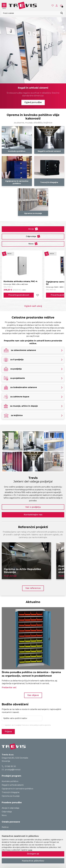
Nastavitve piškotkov (33, 861)
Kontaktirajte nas (33, 515)
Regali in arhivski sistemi (13, 785)
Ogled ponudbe (33, 102)
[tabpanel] (33, 63)
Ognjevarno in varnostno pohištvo (17, 789)
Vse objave (33, 695)
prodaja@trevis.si (11, 770)
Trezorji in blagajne (11, 792)
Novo (33, 244)
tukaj (30, 850)
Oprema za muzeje (11, 796)
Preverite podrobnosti (19, 295)
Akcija (33, 229)
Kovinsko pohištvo (10, 781)
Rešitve (5, 827)
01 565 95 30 (9, 766)
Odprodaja (33, 236)
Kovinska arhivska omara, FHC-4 (20, 281)
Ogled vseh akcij (33, 306)
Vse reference (33, 588)
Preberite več (9, 688)
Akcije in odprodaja (10, 808)
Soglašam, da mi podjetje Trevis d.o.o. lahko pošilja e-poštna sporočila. (28, 725)
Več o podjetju (33, 507)
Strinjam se (33, 854)
